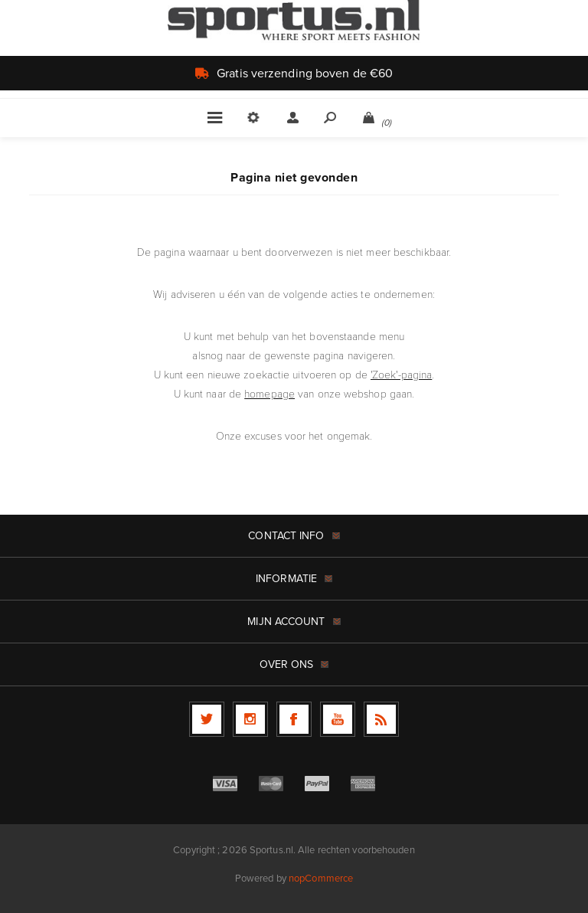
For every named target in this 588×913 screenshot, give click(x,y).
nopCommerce (321, 878)
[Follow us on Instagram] (250, 719)
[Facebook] (294, 719)
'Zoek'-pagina (401, 375)
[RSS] (381, 719)
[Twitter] (207, 719)
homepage (269, 394)
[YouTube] (338, 719)
